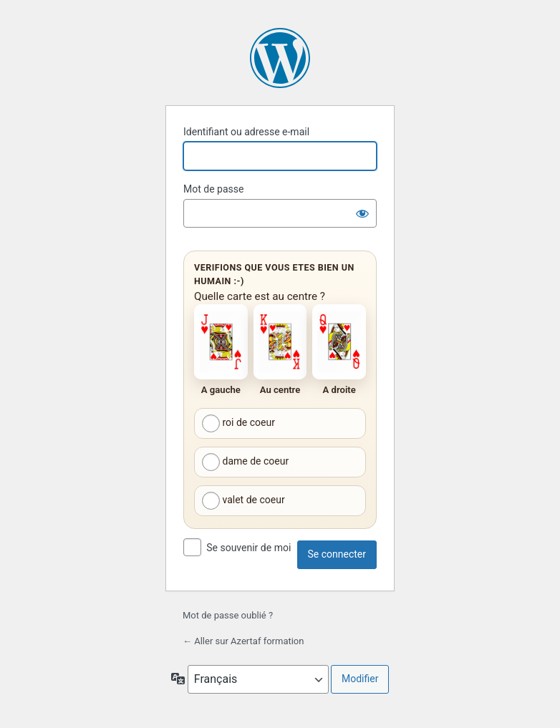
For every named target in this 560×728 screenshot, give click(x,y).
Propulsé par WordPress (280, 58)
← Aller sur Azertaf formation (243, 641)
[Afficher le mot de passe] (362, 213)
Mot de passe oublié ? (228, 615)
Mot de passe (213, 189)
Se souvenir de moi (248, 548)
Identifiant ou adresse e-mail (246, 132)
